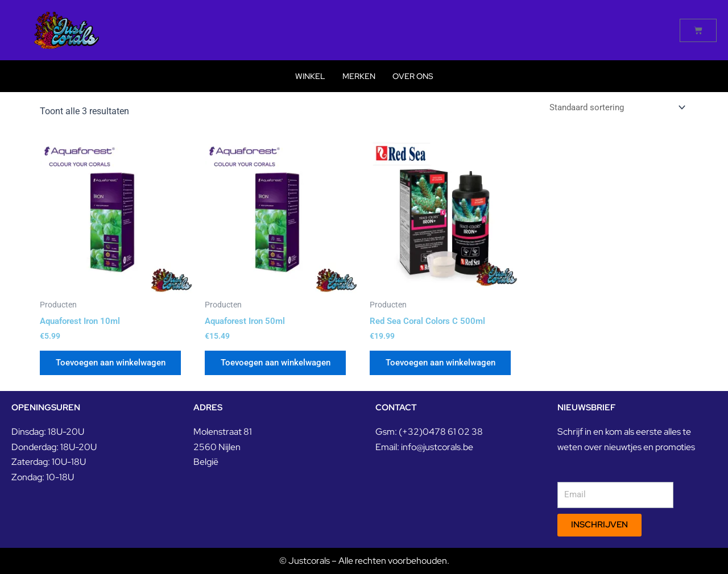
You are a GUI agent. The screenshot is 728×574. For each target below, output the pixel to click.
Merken (359, 76)
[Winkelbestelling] (613, 108)
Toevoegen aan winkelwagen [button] (116, 365)
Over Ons (413, 76)
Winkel (310, 76)
